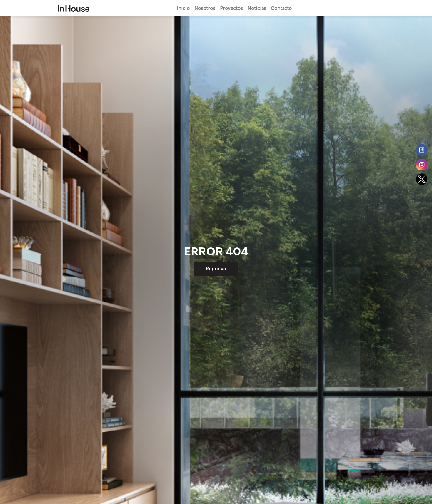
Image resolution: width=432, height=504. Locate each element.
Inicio (183, 8)
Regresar (216, 269)
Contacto (281, 8)
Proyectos (231, 8)
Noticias (257, 8)
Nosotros (205, 8)
